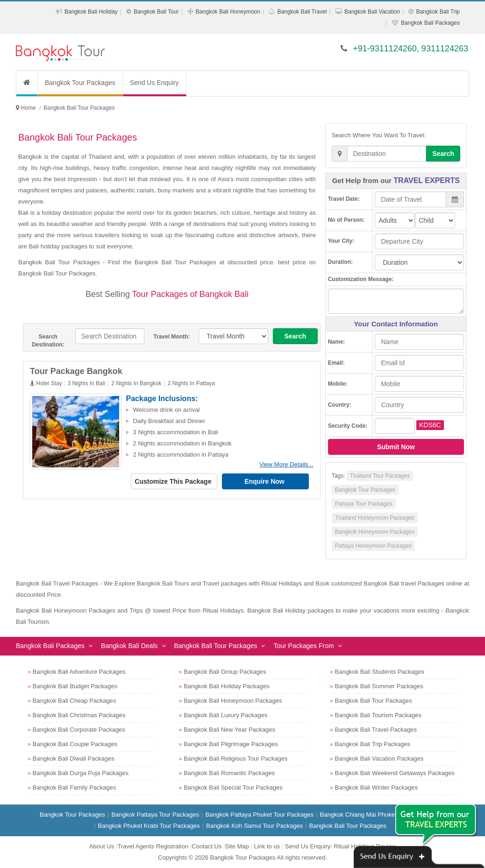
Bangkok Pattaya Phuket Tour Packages (259, 815)
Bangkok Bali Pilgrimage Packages (231, 744)
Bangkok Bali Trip (438, 12)
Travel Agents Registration (153, 846)
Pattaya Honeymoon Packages (374, 546)
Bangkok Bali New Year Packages (229, 730)
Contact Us (207, 846)
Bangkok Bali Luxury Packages (225, 715)
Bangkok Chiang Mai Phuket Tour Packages (379, 815)
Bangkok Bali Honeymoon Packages (233, 701)
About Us (102, 846)
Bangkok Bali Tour (156, 12)
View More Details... (286, 464)
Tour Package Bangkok (76, 371)
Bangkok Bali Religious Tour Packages (235, 759)
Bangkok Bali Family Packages (74, 787)
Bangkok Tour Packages (80, 83)
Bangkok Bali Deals (129, 646)
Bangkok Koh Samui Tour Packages (254, 826)
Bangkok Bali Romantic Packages (229, 773)
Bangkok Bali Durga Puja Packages (81, 773)
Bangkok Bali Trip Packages (373, 744)
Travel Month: (171, 337)
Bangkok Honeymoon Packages (375, 532)
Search (295, 336)
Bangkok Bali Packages (430, 23)
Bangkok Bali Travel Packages (376, 730)
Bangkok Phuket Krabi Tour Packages (149, 826)
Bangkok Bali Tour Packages (216, 646)
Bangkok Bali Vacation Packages (379, 759)
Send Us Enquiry (154, 83)
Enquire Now (265, 481)
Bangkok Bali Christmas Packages (79, 715)
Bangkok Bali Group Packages (225, 672)
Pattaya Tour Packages (364, 504)
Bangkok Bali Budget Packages (75, 686)
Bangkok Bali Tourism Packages (378, 715)
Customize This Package (174, 481)
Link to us (267, 846)
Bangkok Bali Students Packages (380, 672)
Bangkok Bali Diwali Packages (74, 759)
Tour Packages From (303, 646)
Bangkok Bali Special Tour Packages (233, 787)
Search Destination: (48, 341)
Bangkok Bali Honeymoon (228, 12)
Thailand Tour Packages (380, 476)
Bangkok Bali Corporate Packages (79, 730)
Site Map (237, 846)
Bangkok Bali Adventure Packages (79, 672)
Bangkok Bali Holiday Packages (227, 686)
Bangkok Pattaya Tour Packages (155, 815)
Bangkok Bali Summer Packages (379, 686)
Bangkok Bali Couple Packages (75, 744)
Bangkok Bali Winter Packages (377, 787)
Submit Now (396, 447)
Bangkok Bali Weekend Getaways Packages (395, 773)
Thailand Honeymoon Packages (375, 518)
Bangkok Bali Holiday (91, 12)
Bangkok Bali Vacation (372, 12)
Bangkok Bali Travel (302, 12)
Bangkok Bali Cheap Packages (75, 701)
